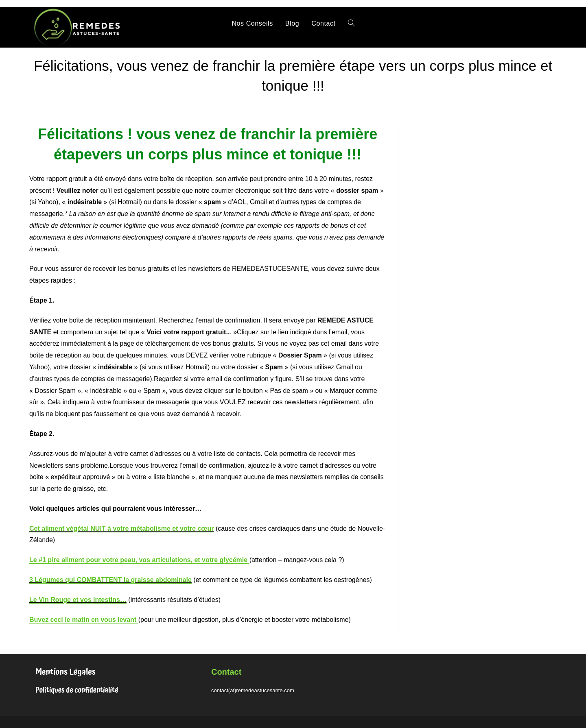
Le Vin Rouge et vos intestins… (78, 600)
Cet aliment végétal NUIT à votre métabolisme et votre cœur (121, 529)
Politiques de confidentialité (77, 690)
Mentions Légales (66, 672)
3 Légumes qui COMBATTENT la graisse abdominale (110, 580)
